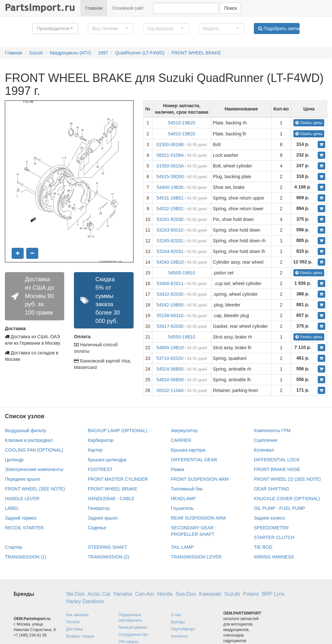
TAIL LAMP (182, 547)
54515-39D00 (170, 177)
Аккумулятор (184, 431)
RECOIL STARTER (24, 528)
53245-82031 (170, 241)
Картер (95, 450)
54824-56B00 (170, 380)
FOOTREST (100, 469)
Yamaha (123, 594)
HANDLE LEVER (22, 499)
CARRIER (181, 440)
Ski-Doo (75, 594)
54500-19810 (182, 273)
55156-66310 (170, 316)
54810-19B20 (182, 134)
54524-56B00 (170, 369)
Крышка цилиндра (107, 460)
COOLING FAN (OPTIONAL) (34, 450)
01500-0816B (170, 144)
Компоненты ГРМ (272, 431)
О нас (176, 615)
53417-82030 (170, 326)
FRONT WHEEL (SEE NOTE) (35, 489)
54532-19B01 (170, 209)
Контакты (179, 636)
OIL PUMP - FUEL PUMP (279, 508)
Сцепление (266, 440)
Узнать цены (309, 123)
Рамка (178, 469)
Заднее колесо (269, 518)
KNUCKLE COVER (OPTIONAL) (287, 499)
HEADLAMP (183, 499)
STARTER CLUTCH (274, 537)
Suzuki (36, 53)
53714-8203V (170, 358)
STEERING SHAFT (107, 547)
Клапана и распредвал (29, 440)
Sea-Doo (186, 594)
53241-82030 (170, 219)
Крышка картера (188, 450)
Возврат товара (80, 636)
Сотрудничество (133, 635)
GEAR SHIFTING (272, 489)
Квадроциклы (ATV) (71, 53)
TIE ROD (263, 547)
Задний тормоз (21, 518)
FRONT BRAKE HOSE (277, 469)
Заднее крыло (103, 518)
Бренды (178, 622)
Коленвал (264, 450)
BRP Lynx (273, 594)
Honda (165, 594)
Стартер (13, 547)
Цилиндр (14, 460)
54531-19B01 (170, 198)
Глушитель (182, 508)
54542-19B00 (170, 305)
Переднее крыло (23, 479)
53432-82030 (170, 294)
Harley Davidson (85, 601)
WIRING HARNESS (274, 557)
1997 (103, 53)
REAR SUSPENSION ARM (198, 518)
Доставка (75, 629)
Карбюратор (101, 440)
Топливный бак (187, 489)
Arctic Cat (99, 594)
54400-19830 (170, 187)
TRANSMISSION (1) (26, 557)
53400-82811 (170, 283)
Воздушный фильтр (25, 431)
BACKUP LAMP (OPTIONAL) (118, 431)
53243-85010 (170, 230)
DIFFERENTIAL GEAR (194, 460)
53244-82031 (170, 251)
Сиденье (97, 528)
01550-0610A (170, 166)
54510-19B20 (182, 123)
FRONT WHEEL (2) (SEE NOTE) (287, 479)
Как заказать (77, 615)
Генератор (99, 508)
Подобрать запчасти (279, 29)
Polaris (251, 594)
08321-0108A (170, 155)
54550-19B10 (182, 337)
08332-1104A (170, 390)
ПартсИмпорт (183, 629)
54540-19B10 (170, 262)
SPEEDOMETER (271, 528)
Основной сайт (128, 8)
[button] (55, 29)
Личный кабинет (133, 627)
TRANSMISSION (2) (109, 557)
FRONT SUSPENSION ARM (200, 479)
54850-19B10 (170, 348)
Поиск (230, 8)
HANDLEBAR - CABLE (111, 499)
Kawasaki (210, 594)
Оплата (73, 622)
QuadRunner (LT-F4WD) (140, 53)
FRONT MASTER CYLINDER (118, 479)
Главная (94, 8)
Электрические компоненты (34, 469)
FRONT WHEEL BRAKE (196, 53)
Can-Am (145, 594)
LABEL (12, 508)
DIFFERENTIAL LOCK (277, 460)
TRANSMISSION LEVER (196, 557)
